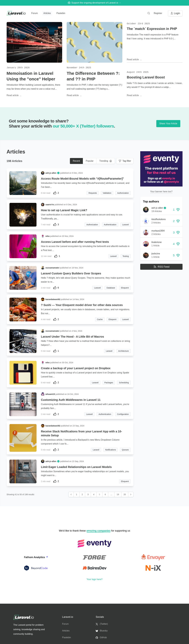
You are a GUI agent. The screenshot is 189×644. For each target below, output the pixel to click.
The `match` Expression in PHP (152, 29)
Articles (47, 13)
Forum (35, 13)
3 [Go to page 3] (88, 494)
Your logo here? (94, 579)
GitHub (101, 638)
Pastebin (61, 13)
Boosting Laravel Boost (146, 77)
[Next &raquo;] (131, 494)
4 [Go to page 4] (94, 494)
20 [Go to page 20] (125, 494)
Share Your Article (168, 124)
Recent (76, 161)
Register (158, 13)
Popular (90, 161)
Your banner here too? (161, 192)
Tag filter (125, 161)
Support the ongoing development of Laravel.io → (94, 3)
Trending (106, 161)
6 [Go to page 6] (105, 494)
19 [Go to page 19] (118, 494)
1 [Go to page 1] (77, 494)
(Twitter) (102, 624)
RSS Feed (161, 267)
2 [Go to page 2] (82, 494)
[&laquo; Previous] (71, 494)
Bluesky (102, 631)
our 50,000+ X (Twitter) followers (83, 126)
